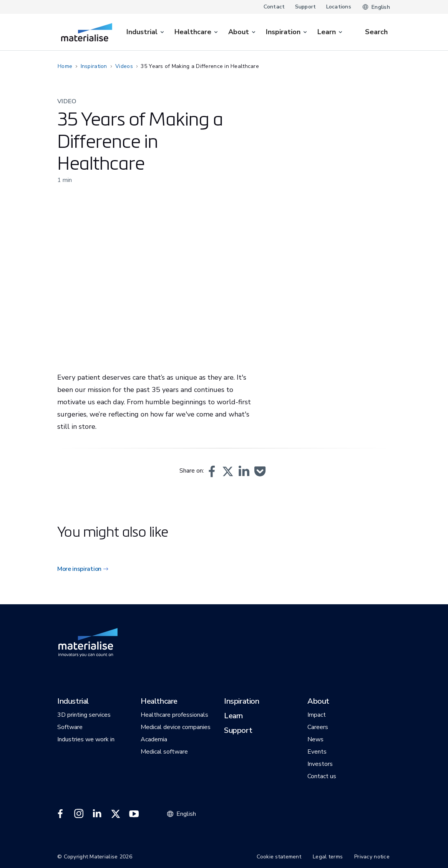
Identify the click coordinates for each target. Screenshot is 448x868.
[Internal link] (87, 32)
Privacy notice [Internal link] (372, 857)
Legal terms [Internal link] (328, 857)
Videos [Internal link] (124, 66)
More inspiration (79, 569)
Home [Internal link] (65, 66)
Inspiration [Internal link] (94, 66)
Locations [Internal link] (339, 7)
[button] (212, 471)
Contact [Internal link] (274, 7)
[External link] (60, 814)
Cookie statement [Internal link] (279, 857)
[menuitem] (146, 32)
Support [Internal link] (306, 7)
